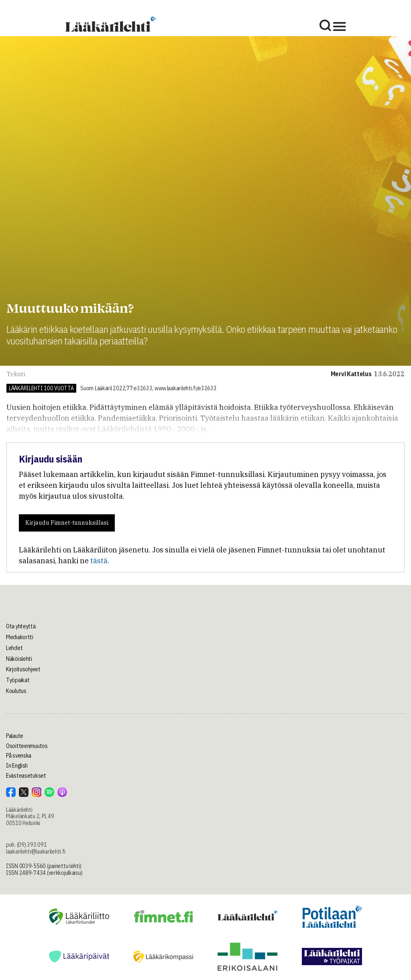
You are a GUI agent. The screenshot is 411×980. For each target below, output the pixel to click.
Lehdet (14, 648)
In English (17, 766)
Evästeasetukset (26, 776)
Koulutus (16, 691)
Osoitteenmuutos (27, 746)
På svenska (19, 756)
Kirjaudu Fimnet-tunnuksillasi (67, 523)
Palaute (15, 736)
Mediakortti (20, 637)
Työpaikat (18, 680)
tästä (99, 561)
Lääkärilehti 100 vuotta (41, 388)
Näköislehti (19, 659)
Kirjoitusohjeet (23, 669)
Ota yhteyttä (21, 626)
